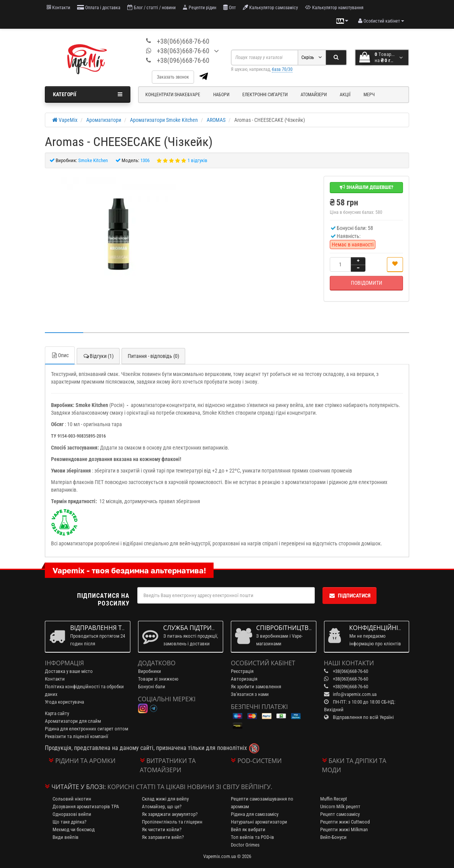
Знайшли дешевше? (367, 187)
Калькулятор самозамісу (270, 7)
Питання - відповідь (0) (153, 356)
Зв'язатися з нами (250, 694)
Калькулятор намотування (334, 7)
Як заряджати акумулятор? (170, 814)
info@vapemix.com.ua (355, 694)
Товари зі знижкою (158, 679)
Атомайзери (314, 95)
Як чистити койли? (162, 829)
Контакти (58, 7)
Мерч (369, 95)
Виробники (150, 671)
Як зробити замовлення (256, 687)
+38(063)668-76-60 (183, 51)
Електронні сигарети (265, 95)
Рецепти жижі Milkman (344, 829)
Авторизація (244, 679)
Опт (229, 7)
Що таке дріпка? (69, 822)
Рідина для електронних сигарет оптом (86, 729)
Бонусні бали (152, 687)
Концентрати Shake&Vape (173, 95)
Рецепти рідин (199, 7)
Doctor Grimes (245, 845)
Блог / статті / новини (151, 7)
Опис (60, 355)
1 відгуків (197, 160)
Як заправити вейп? (163, 837)
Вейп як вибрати (248, 829)
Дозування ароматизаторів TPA (86, 806)
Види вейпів (66, 837)
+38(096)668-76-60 (183, 60)
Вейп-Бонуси (333, 837)
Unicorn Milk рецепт (340, 806)
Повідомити (367, 283)
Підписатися (350, 596)
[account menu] (381, 21)
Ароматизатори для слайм (73, 721)
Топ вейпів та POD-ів (252, 837)
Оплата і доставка (99, 7)
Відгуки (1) (98, 356)
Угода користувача (64, 702)
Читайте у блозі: (79, 787)
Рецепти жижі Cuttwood (345, 822)
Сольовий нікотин (72, 799)
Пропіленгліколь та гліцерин (172, 822)
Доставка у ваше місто (69, 671)
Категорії (88, 94)
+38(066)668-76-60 (183, 41)
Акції (345, 95)
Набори (221, 95)
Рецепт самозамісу (340, 814)
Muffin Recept (334, 799)
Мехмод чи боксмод (74, 829)
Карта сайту (57, 713)
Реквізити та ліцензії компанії (76, 736)
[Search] (336, 57)
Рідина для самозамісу (255, 814)
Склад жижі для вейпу (165, 799)
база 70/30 (282, 69)
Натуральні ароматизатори (259, 822)
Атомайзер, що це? (162, 806)
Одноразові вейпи (72, 814)
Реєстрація (242, 671)
